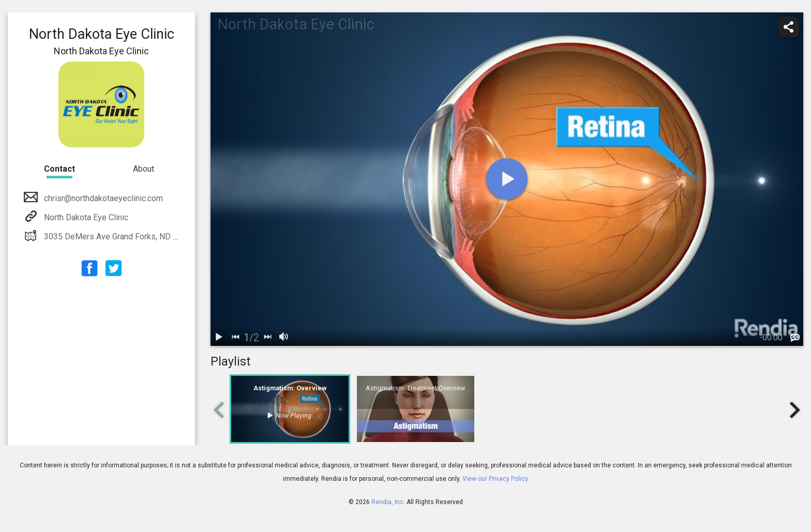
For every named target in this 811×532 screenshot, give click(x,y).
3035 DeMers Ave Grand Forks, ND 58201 (119, 237)
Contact (59, 169)
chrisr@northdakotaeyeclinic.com (102, 198)
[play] (507, 179)
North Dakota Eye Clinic (85, 217)
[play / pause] (219, 338)
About (144, 169)
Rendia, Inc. (388, 502)
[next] (267, 338)
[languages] (795, 338)
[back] (235, 338)
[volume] (284, 338)
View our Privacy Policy (495, 479)
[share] (789, 27)
